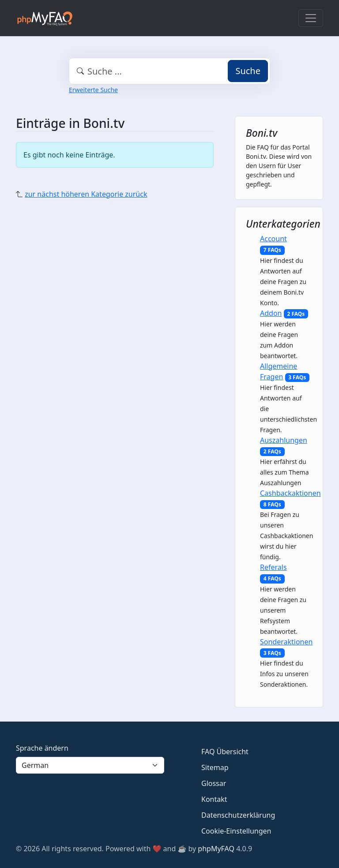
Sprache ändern (42, 748)
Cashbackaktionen (290, 493)
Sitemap (215, 767)
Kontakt (214, 799)
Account (273, 239)
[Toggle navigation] (311, 18)
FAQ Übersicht (225, 752)
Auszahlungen (284, 440)
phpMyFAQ (216, 849)
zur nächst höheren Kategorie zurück (86, 194)
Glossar (214, 783)
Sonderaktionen (286, 642)
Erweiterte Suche (93, 90)
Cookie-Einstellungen (236, 831)
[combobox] (169, 71)
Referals (273, 567)
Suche (248, 71)
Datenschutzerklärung (238, 815)
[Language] (90, 765)
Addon (271, 313)
